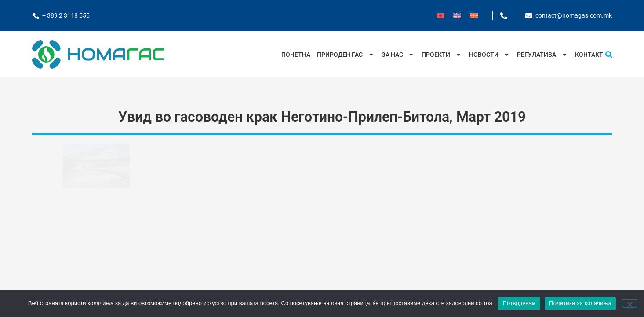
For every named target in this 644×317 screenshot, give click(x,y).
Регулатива (543, 55)
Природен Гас (346, 55)
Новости (490, 55)
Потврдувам (519, 303)
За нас (398, 55)
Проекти (442, 55)
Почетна (296, 55)
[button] (609, 55)
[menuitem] (440, 16)
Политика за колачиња (580, 303)
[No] (629, 303)
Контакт (589, 55)
